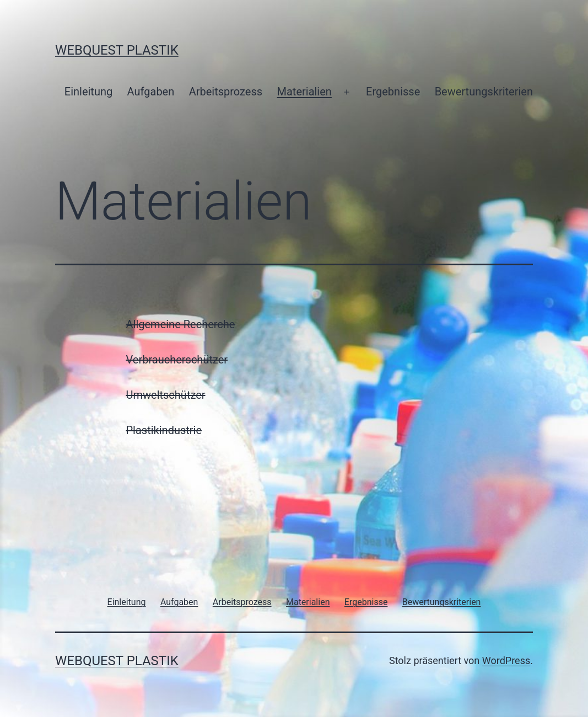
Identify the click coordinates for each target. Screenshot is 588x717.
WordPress (506, 660)
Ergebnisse (393, 92)
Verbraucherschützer (177, 360)
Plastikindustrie (164, 430)
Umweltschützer (166, 395)
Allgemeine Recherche (181, 324)
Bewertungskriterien (484, 92)
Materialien (304, 92)
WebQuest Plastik (117, 50)
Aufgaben (151, 92)
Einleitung (88, 92)
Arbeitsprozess (226, 92)
